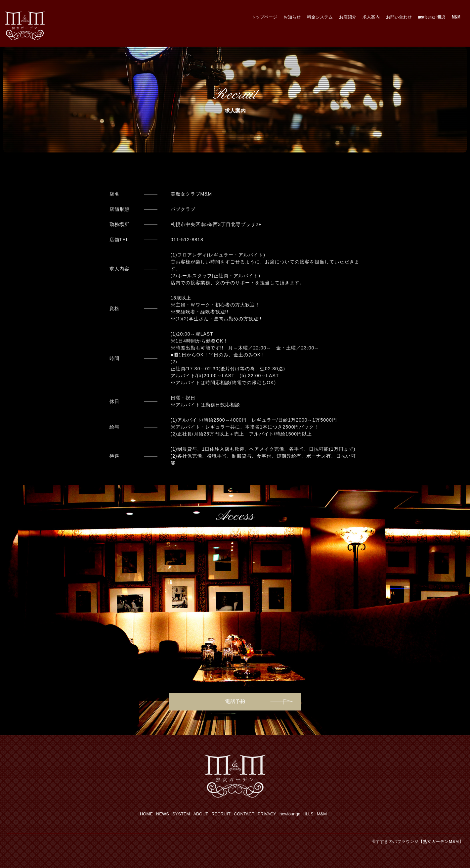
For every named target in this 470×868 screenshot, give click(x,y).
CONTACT (244, 814)
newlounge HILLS (432, 17)
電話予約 (235, 701)
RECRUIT (221, 814)
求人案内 (371, 17)
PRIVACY (267, 814)
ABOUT (201, 814)
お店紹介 (348, 17)
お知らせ (292, 17)
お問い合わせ (399, 17)
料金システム (320, 17)
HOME (146, 814)
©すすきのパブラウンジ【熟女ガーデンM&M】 (418, 842)
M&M (456, 17)
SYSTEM (181, 814)
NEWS (163, 814)
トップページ (264, 17)
